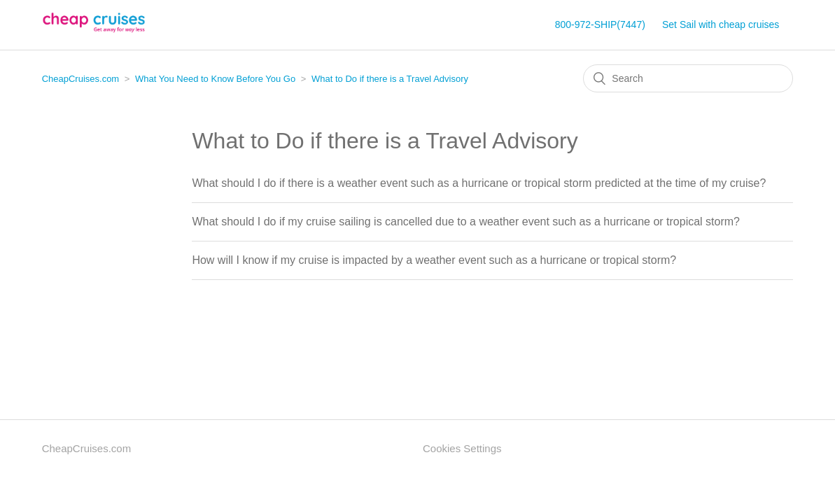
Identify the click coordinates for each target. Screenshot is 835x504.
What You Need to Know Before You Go (215, 79)
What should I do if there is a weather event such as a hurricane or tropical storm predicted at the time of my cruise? (479, 183)
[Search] (688, 78)
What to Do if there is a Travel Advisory (390, 79)
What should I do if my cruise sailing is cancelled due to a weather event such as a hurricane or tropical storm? (466, 222)
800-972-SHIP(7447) (600, 24)
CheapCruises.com (81, 79)
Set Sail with (721, 24)
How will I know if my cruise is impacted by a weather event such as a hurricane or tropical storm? (434, 260)
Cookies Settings (462, 448)
